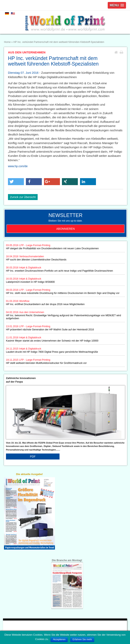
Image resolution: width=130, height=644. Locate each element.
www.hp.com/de (18, 166)
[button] (16, 182)
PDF (33, 456)
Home (7, 42)
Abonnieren (66, 229)
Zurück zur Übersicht (23, 197)
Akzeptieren (59, 639)
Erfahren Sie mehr (82, 639)
